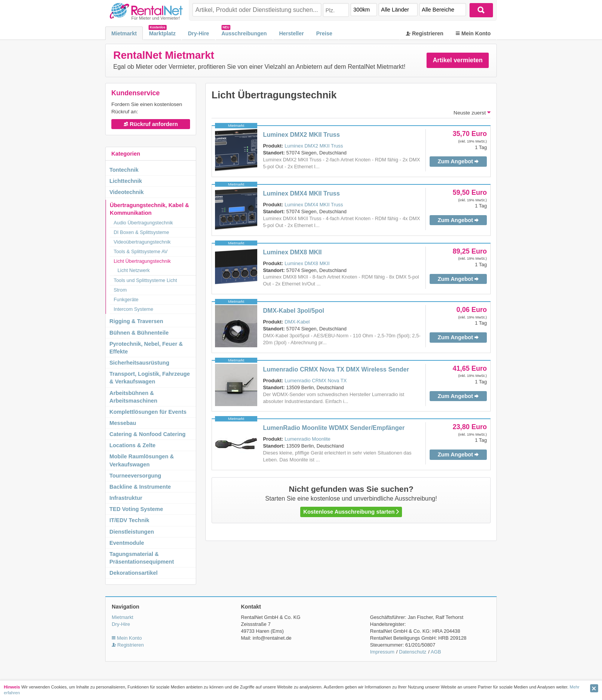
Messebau (123, 423)
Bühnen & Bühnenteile (139, 333)
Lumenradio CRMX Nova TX (316, 381)
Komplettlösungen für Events (148, 412)
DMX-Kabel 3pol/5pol (294, 311)
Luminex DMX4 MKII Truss (301, 193)
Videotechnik (127, 192)
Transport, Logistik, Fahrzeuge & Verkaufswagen (150, 378)
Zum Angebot (458, 161)
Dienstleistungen (132, 532)
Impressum (382, 652)
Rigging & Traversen (136, 321)
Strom (120, 290)
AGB (436, 652)
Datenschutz (413, 652)
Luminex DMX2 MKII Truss (301, 135)
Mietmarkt (124, 33)
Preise (324, 33)
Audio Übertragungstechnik (143, 223)
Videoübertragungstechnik (142, 242)
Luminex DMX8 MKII (292, 252)
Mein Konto (473, 33)
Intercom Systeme (133, 309)
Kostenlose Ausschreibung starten (351, 512)
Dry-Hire (198, 33)
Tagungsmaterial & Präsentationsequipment (142, 558)
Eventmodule (127, 543)
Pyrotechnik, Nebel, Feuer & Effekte (146, 348)
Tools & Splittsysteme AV (141, 251)
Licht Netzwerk (134, 270)
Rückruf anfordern (151, 124)
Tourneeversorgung (135, 476)
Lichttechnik (126, 181)
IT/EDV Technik (129, 520)
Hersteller (292, 33)
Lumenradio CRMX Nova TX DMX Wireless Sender (336, 369)
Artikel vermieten (458, 60)
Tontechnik (124, 170)
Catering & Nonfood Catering (147, 434)
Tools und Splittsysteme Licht (145, 280)
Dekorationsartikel (134, 573)
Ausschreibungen (244, 33)
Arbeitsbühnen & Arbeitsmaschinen (133, 397)
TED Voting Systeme (136, 509)
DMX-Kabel (297, 322)
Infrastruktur (126, 498)
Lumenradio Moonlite (308, 439)
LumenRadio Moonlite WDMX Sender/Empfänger (334, 428)
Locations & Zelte (132, 445)
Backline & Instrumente (140, 487)
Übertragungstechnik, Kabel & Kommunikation (149, 209)
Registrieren (425, 33)
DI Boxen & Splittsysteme (141, 232)
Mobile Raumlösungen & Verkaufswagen (142, 460)
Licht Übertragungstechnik (142, 261)
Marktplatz (162, 33)
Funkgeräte (126, 299)
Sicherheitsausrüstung (139, 363)
